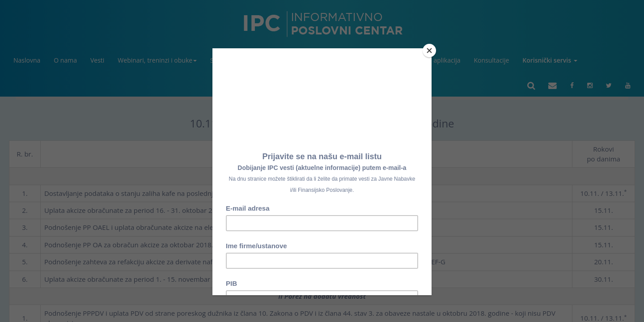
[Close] (429, 51)
